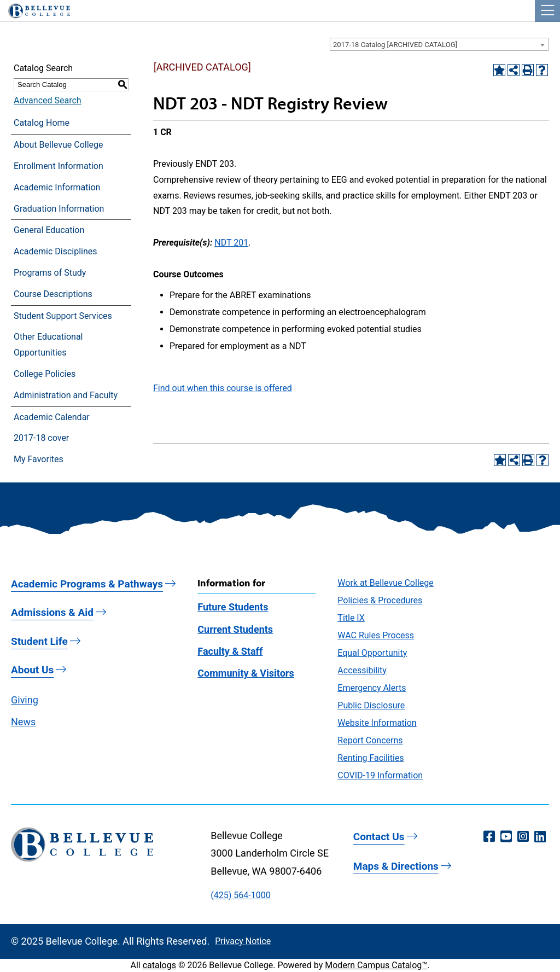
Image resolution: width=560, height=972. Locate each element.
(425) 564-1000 (240, 895)
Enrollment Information (59, 166)
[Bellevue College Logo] (35, 9)
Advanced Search (48, 100)
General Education (49, 230)
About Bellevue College (58, 145)
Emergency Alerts (372, 688)
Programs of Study (50, 273)
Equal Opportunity (372, 653)
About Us (32, 670)
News (23, 722)
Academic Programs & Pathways (87, 584)
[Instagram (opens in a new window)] (523, 837)
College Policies (45, 374)
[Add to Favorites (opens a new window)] (499, 70)
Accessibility (362, 670)
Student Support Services (63, 316)
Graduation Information (59, 209)
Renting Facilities (371, 758)
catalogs (159, 965)
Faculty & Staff (230, 651)
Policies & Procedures (380, 600)
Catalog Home (42, 123)
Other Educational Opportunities (48, 345)
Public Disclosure (371, 705)
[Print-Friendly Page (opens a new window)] (528, 70)
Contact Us (379, 837)
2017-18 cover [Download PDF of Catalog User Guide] (41, 438)
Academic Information (57, 187)
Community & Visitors (246, 673)
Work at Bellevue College (385, 583)
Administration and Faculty (66, 395)
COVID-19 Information (380, 775)
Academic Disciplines (56, 251)
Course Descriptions (53, 294)
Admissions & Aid (52, 612)
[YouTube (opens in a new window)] (506, 837)
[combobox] (439, 44)
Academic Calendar (52, 417)
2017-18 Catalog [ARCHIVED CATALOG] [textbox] (395, 45)
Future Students (233, 607)
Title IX (351, 618)
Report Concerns (370, 740)
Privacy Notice (243, 941)
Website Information (377, 723)
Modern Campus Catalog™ (376, 965)
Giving (25, 700)
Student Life (39, 641)
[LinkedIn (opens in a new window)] (540, 837)
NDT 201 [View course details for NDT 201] (231, 243)
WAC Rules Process (376, 635)
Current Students (235, 629)
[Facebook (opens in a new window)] (489, 837)
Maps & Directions (396, 866)
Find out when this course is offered (223, 388)
